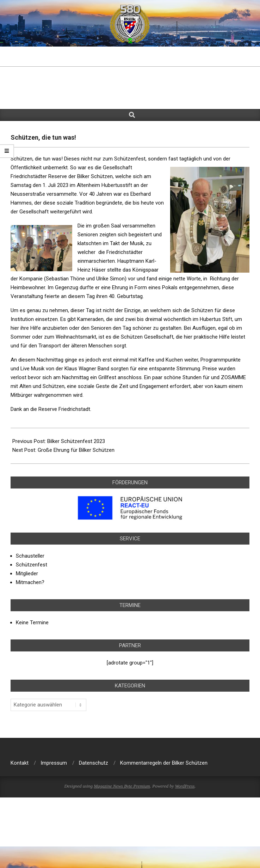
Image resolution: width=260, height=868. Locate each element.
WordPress (185, 786)
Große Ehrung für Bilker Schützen (76, 450)
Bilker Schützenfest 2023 (76, 441)
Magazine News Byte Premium (122, 786)
